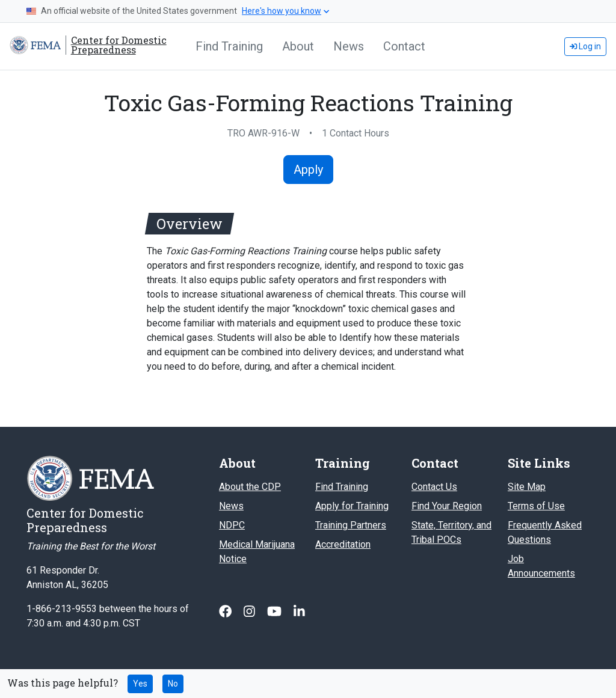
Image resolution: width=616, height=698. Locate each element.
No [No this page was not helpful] (173, 684)
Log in (585, 46)
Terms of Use (536, 506)
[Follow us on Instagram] (251, 612)
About (298, 46)
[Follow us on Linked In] (299, 612)
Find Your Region (447, 506)
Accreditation (343, 544)
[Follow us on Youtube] (276, 612)
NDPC (232, 525)
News (349, 46)
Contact (404, 46)
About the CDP (250, 487)
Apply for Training (352, 506)
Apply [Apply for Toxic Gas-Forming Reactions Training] (308, 170)
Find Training (229, 46)
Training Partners (351, 525)
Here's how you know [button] (285, 11)
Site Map (527, 487)
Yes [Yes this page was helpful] (140, 684)
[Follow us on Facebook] (226, 612)
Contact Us (434, 487)
